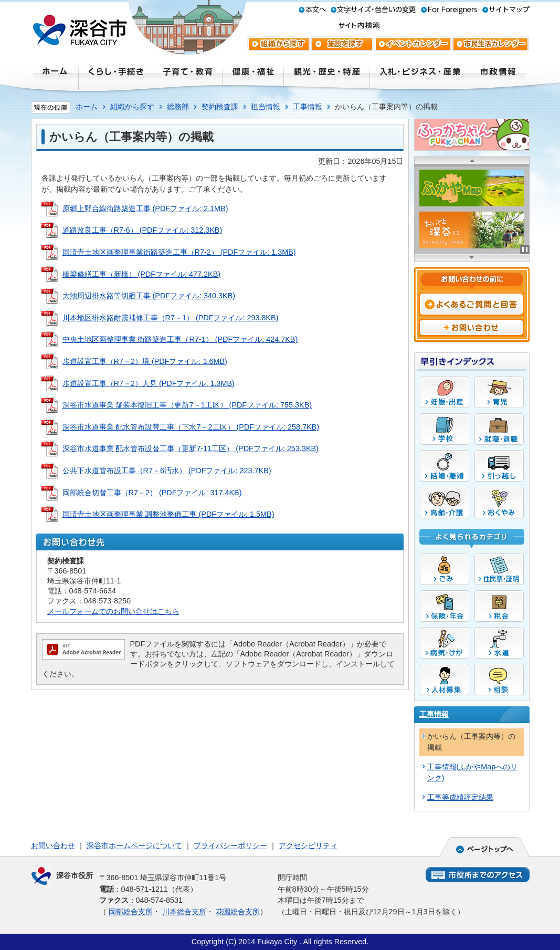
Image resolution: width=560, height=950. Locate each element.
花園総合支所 (238, 912)
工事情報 (308, 107)
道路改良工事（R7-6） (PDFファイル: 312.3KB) (142, 230)
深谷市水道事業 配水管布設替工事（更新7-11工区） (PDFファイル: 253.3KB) (191, 448)
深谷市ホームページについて (134, 845)
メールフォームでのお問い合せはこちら (113, 611)
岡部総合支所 (131, 912)
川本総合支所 (184, 912)
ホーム (87, 107)
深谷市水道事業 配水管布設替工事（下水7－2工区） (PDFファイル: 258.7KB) (191, 427)
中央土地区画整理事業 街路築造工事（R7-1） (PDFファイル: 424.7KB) (180, 339)
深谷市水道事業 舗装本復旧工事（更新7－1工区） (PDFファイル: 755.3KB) (187, 405)
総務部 (178, 107)
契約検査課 (220, 107)
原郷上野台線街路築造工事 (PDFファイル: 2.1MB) (145, 208)
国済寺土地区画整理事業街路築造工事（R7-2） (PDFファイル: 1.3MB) (179, 252)
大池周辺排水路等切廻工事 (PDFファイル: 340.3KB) (149, 296)
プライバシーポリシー (230, 845)
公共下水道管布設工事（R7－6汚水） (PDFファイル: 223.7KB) (167, 471)
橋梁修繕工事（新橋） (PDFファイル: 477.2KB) (142, 274)
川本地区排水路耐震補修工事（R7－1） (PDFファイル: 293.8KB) (171, 318)
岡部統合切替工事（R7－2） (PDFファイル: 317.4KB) (152, 493)
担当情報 (266, 107)
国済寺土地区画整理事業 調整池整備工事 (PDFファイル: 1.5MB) (168, 514)
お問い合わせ (53, 845)
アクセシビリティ (308, 845)
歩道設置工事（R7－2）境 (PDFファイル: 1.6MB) (145, 361)
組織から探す (132, 107)
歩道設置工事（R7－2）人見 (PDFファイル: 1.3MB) (149, 383)
